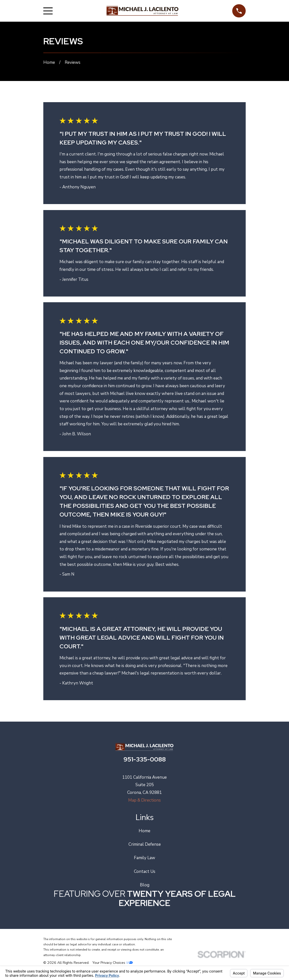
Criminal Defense (145, 844)
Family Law (144, 858)
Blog (145, 885)
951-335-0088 (145, 759)
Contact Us (145, 871)
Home (144, 831)
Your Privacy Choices (113, 963)
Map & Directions (144, 800)
